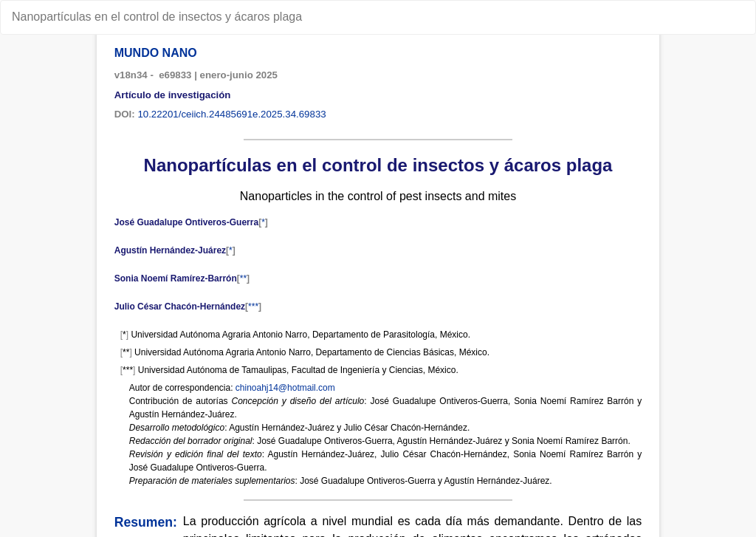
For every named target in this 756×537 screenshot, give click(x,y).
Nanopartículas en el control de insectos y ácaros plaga (157, 17)
